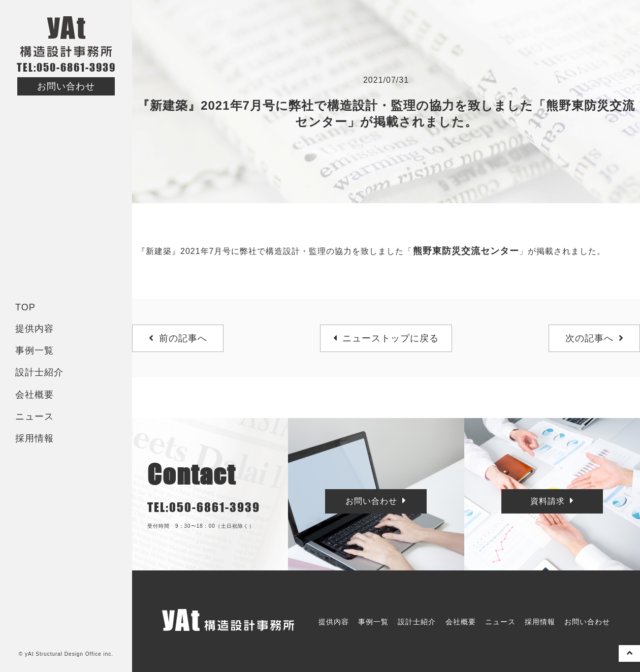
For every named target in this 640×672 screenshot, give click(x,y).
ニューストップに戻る (386, 338)
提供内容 (35, 329)
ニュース (35, 417)
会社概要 (35, 395)
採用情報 (35, 438)
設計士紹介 (39, 372)
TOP (25, 307)
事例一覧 (35, 350)
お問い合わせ (66, 86)
